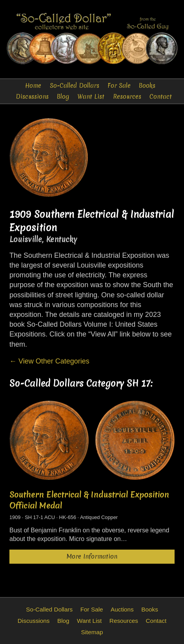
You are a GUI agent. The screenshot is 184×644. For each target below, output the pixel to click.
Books (147, 86)
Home (33, 86)
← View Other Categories (49, 361)
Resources (127, 97)
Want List (91, 97)
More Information (92, 556)
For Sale (119, 86)
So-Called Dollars (75, 86)
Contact (161, 97)
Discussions (32, 97)
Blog (63, 97)
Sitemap (92, 632)
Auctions (122, 609)
